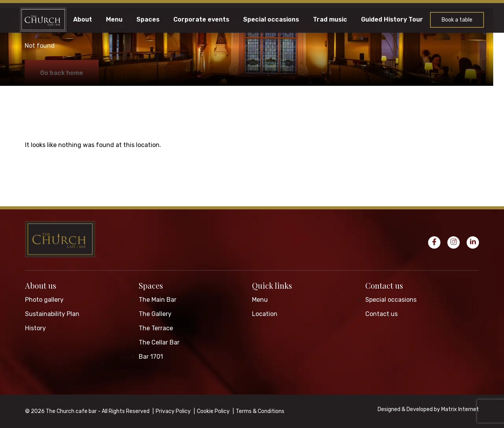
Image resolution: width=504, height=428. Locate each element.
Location (265, 314)
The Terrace (156, 328)
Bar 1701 (151, 357)
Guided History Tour (392, 20)
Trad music (330, 20)
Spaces (148, 20)
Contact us (384, 285)
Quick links (272, 285)
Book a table (457, 20)
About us (41, 285)
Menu (114, 20)
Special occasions (271, 20)
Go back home (62, 73)
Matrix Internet (460, 409)
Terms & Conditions (260, 411)
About (83, 20)
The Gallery (155, 314)
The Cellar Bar (159, 342)
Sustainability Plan (52, 314)
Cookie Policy (213, 411)
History (35, 328)
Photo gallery (44, 300)
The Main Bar (158, 300)
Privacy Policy (173, 411)
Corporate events (201, 20)
